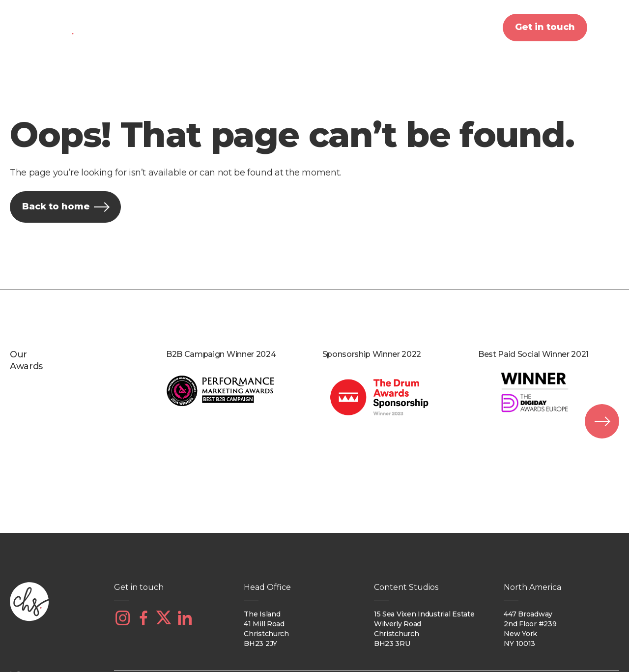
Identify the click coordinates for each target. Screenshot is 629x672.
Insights (447, 27)
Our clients (301, 27)
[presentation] (602, 421)
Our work (377, 27)
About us (139, 27)
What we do (218, 27)
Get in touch (545, 27)
